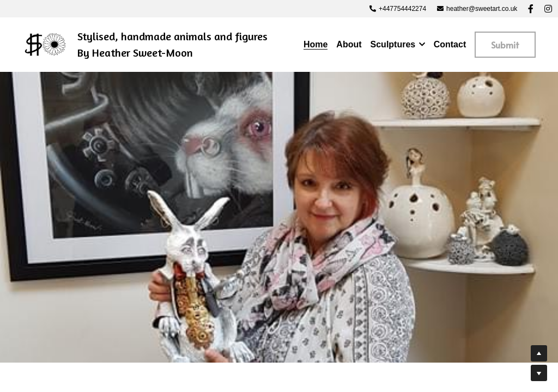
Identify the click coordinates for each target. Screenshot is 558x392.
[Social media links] (531, 9)
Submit (505, 45)
